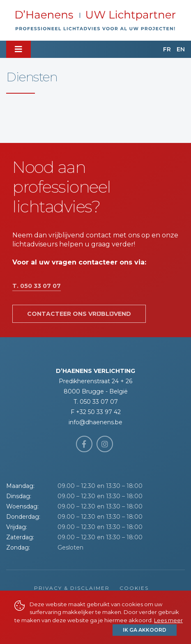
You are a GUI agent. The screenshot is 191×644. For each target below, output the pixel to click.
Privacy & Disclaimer (72, 588)
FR (167, 49)
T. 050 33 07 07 (37, 286)
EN (181, 49)
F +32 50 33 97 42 (96, 412)
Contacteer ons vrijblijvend (79, 314)
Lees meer (168, 620)
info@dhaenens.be (95, 422)
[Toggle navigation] (18, 49)
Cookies (134, 588)
